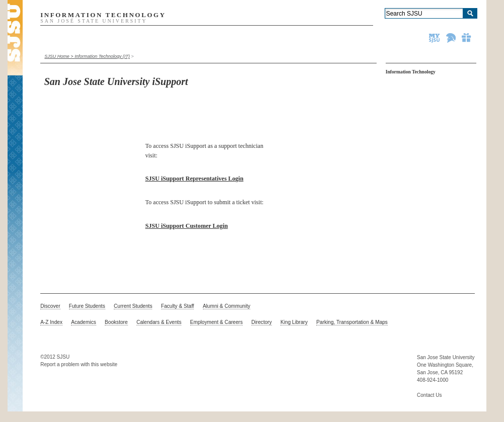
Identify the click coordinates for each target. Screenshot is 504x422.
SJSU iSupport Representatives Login (194, 179)
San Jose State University (446, 357)
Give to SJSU (467, 38)
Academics (83, 322)
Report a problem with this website (79, 364)
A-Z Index (51, 322)
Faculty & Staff (178, 306)
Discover (50, 306)
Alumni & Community (227, 306)
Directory (261, 322)
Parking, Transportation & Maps (352, 322)
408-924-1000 (433, 380)
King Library (294, 322)
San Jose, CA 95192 (440, 372)
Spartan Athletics (452, 38)
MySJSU (435, 38)
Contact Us (429, 395)
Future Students (87, 306)
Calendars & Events (159, 322)
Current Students (133, 306)
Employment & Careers (217, 322)
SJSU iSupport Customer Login (186, 226)
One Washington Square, (445, 365)
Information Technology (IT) (102, 56)
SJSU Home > (59, 56)
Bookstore (116, 322)
